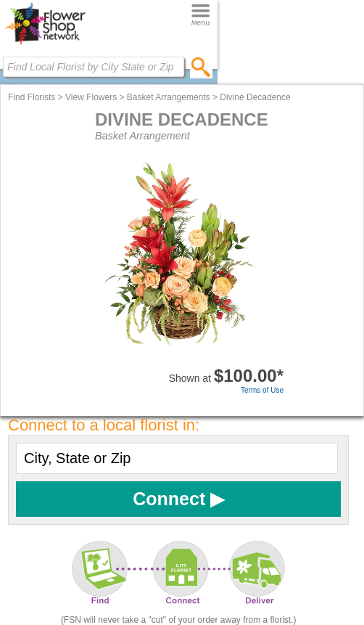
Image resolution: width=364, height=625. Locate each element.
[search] (201, 67)
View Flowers (91, 97)
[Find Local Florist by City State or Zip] (94, 67)
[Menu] (200, 16)
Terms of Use (262, 390)
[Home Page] (45, 44)
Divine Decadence (255, 97)
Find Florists (32, 97)
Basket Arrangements (169, 97)
